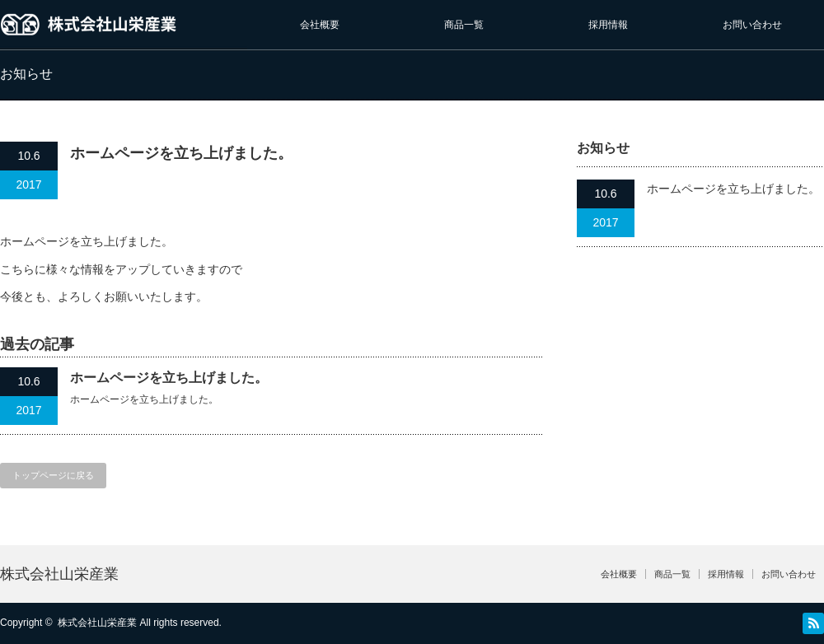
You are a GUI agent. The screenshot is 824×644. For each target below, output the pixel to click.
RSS (813, 623)
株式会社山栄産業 (59, 574)
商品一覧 (464, 25)
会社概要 (320, 25)
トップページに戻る (53, 475)
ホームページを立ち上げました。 (169, 378)
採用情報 (608, 25)
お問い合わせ (752, 25)
